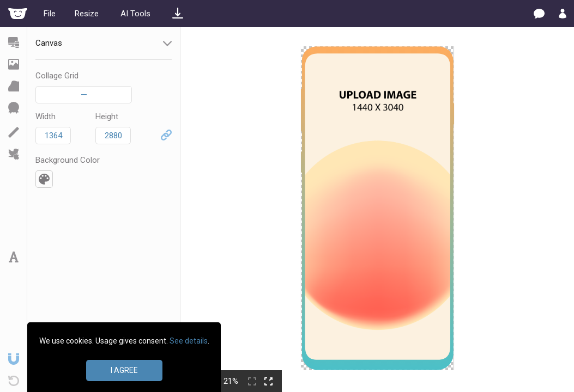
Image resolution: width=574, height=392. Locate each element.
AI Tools (135, 14)
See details (189, 341)
